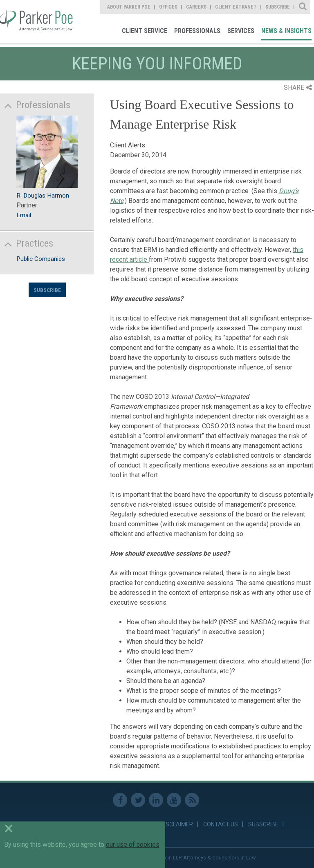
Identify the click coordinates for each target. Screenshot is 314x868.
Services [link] (241, 31)
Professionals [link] (197, 31)
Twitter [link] (138, 800)
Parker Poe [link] (38, 22)
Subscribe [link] (278, 7)
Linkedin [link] (156, 800)
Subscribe (47, 290)
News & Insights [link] (286, 31)
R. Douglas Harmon (43, 196)
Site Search (303, 7)
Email (24, 215)
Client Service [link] (145, 31)
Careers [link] (196, 7)
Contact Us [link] (221, 824)
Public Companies (41, 259)
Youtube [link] (174, 800)
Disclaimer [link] (177, 824)
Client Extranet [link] (236, 7)
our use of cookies (133, 845)
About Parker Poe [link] (129, 7)
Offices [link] (168, 7)
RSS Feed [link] (192, 800)
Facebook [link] (120, 800)
